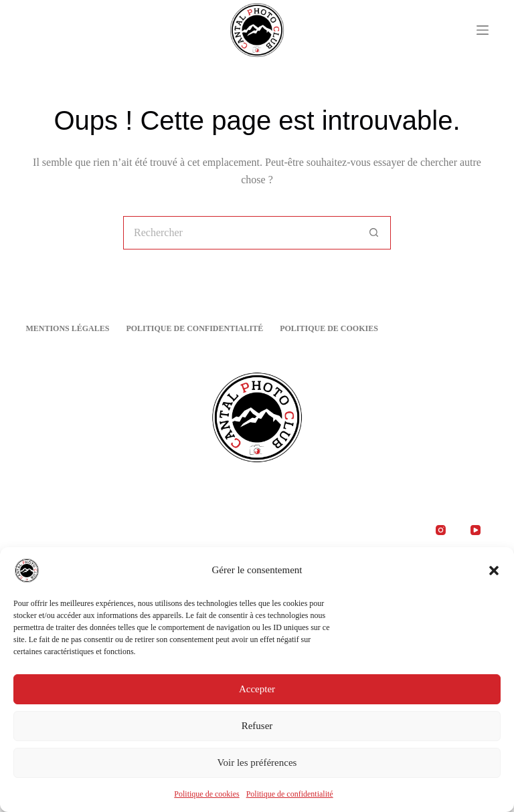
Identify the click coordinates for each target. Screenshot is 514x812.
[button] (494, 573)
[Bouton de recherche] (374, 233)
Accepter (257, 692)
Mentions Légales (67, 328)
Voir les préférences (257, 765)
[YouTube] (476, 530)
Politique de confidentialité (290, 796)
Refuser (257, 728)
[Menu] (483, 30)
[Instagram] (441, 530)
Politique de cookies (206, 796)
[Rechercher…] (240, 233)
